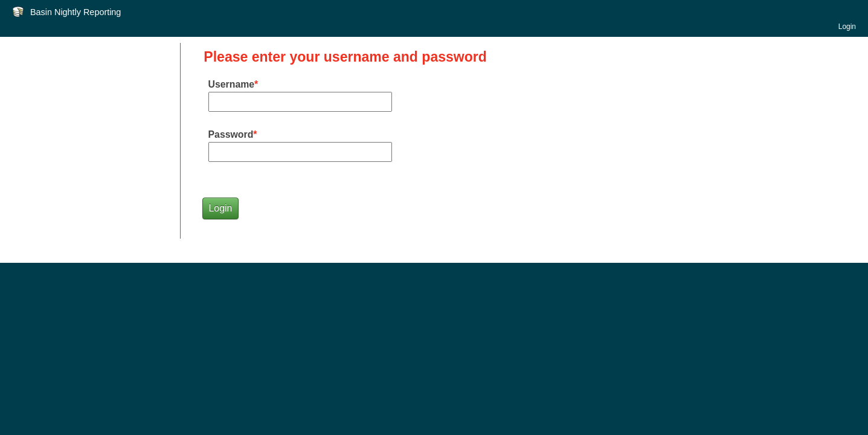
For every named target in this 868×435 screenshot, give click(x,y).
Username (232, 84)
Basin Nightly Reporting (76, 12)
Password (231, 134)
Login (847, 27)
